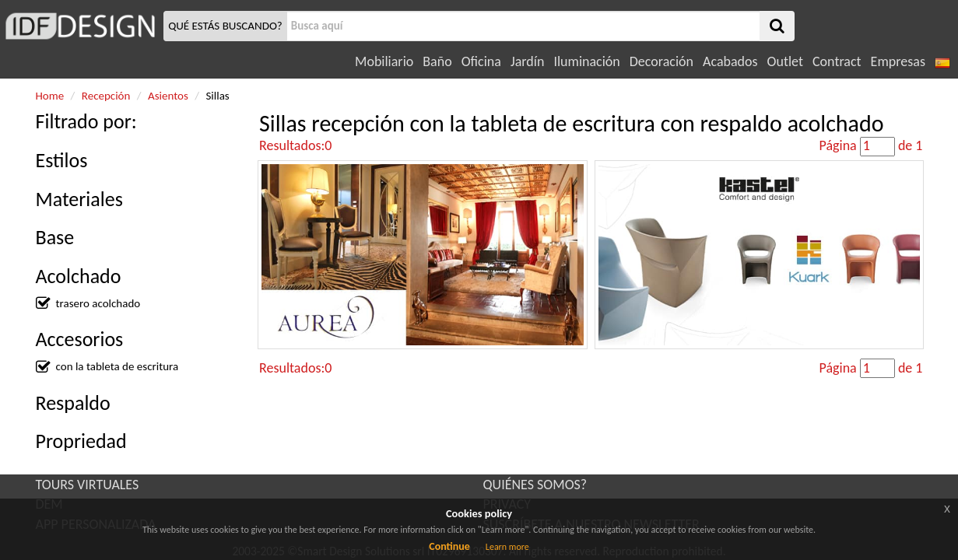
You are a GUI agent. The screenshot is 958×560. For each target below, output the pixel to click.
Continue (449, 546)
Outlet (785, 61)
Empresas (898, 61)
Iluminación (586, 61)
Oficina (481, 61)
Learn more (507, 547)
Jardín (527, 61)
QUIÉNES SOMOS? (535, 485)
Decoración (661, 61)
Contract (837, 61)
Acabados (730, 61)
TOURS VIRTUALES (88, 485)
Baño (437, 61)
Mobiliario (384, 61)
